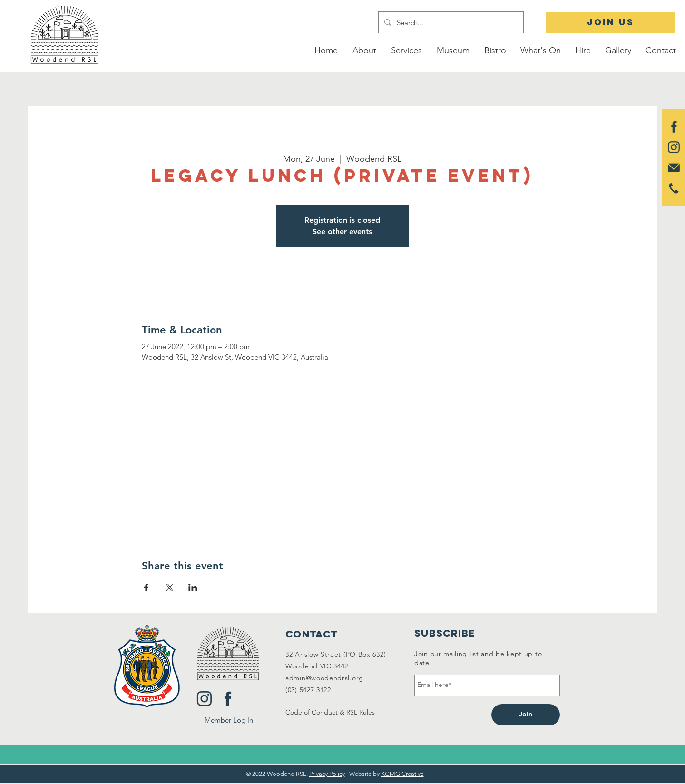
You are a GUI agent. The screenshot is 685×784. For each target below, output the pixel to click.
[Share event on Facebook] (146, 588)
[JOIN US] (610, 23)
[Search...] (450, 22)
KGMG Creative (402, 774)
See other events (342, 231)
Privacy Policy (327, 774)
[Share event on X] (170, 588)
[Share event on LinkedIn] (193, 588)
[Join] (526, 715)
